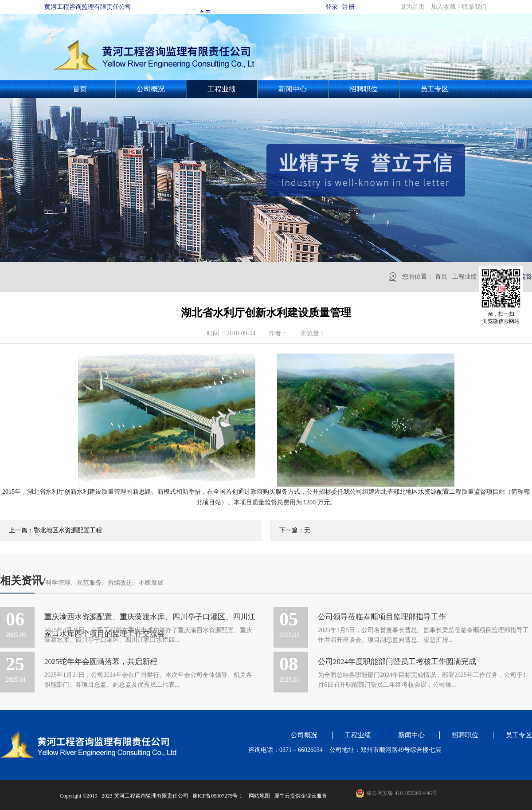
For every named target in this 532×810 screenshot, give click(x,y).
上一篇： (55, 530)
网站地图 (258, 796)
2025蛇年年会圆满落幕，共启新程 (101, 662)
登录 (332, 7)
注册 (348, 7)
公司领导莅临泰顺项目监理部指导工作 (382, 617)
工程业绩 (465, 277)
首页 (80, 89)
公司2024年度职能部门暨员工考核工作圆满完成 (397, 662)
